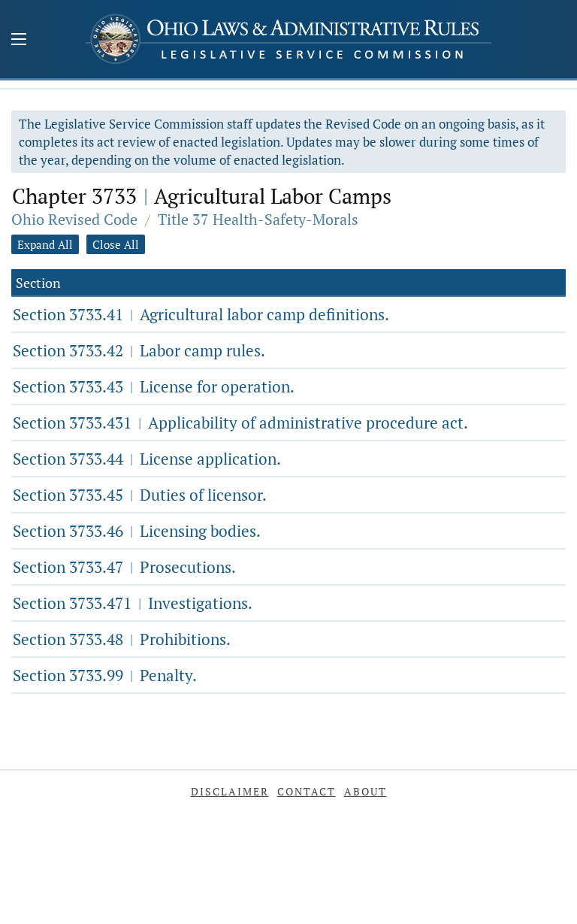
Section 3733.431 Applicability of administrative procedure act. (240, 423)
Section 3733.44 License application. (147, 459)
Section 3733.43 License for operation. (154, 386)
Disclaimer (230, 791)
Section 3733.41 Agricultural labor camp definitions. (201, 314)
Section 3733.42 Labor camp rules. (139, 350)
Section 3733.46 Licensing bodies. (137, 531)
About (366, 791)
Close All (116, 244)
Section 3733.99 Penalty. (105, 675)
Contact (307, 791)
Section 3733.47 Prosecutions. (124, 567)
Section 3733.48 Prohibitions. (122, 639)
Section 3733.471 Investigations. (133, 603)
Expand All (45, 244)
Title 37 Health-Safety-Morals (258, 219)
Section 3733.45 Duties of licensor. (140, 495)
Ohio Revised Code (74, 219)
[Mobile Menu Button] (19, 41)
